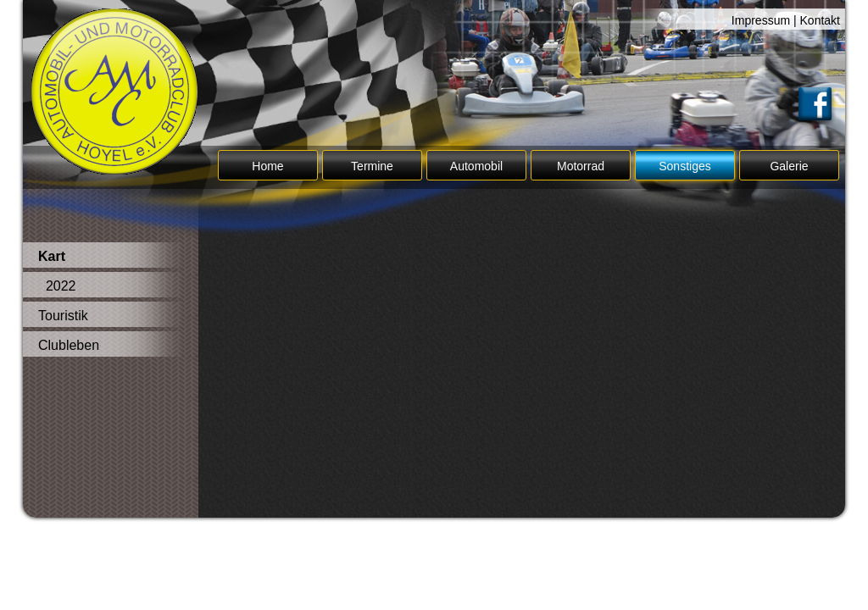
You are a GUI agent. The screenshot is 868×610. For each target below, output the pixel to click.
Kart (52, 256)
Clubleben (69, 345)
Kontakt (820, 20)
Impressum (761, 20)
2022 (57, 286)
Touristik (63, 316)
